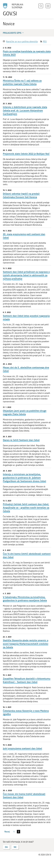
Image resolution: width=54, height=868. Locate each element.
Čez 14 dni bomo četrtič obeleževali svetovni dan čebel (27, 555)
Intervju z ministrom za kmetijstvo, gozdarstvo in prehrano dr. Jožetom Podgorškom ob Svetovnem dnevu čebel (24, 478)
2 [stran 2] (19, 832)
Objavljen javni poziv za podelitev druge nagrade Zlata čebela (25, 412)
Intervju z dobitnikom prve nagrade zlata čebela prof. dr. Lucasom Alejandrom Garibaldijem (25, 110)
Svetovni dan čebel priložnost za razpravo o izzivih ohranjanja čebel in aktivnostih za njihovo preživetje (26, 275)
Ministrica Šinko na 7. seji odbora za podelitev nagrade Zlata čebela (22, 82)
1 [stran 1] (14, 832)
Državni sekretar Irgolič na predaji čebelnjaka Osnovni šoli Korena (21, 195)
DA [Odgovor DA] (6, 847)
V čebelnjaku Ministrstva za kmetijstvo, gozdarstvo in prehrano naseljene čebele (25, 599)
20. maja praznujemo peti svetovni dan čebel (24, 236)
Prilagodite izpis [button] (14, 33)
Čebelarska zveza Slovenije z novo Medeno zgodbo (26, 712)
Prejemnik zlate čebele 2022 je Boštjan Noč (26, 154)
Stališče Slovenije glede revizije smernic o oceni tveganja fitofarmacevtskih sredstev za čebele (26, 644)
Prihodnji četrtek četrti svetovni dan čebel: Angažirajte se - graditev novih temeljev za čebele (26, 508)
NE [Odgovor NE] (15, 847)
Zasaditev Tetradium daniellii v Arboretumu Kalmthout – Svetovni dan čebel (27, 680)
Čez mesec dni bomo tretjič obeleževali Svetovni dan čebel (24, 796)
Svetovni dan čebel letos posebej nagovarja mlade (26, 317)
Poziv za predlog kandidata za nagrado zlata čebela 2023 (27, 53)
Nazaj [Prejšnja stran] (7, 832)
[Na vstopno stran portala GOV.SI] (14, 10)
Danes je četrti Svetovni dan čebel (21, 440)
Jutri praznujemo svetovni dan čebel (22, 748)
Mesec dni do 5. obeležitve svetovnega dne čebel (26, 369)
